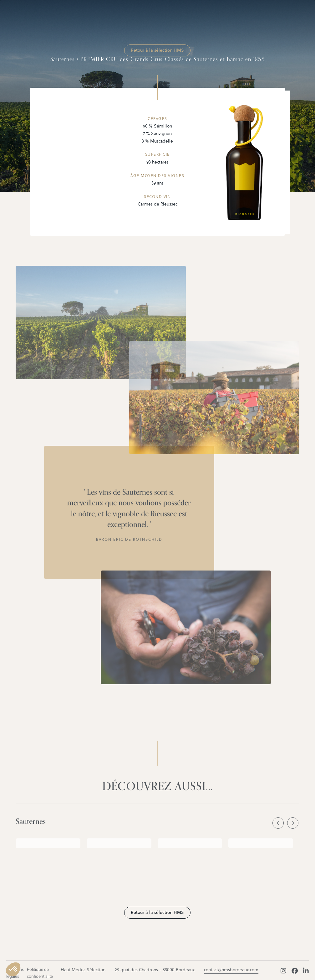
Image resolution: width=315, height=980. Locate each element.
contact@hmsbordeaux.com (231, 973)
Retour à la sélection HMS (157, 50)
